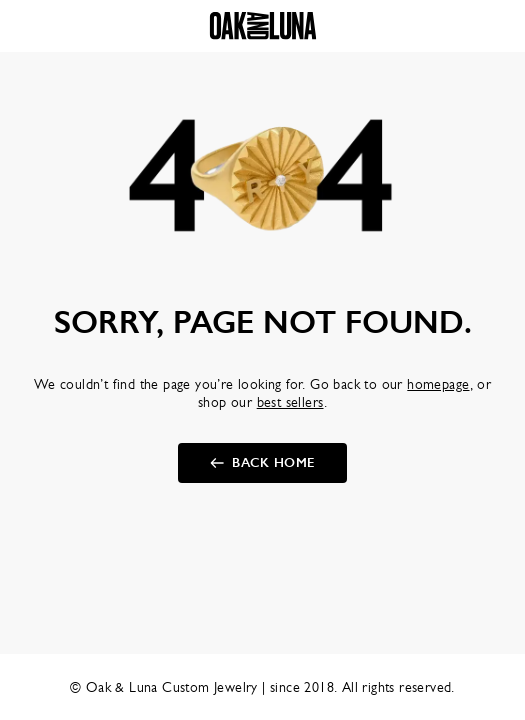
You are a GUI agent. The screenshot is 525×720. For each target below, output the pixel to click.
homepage (438, 384)
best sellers (290, 402)
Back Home (273, 463)
